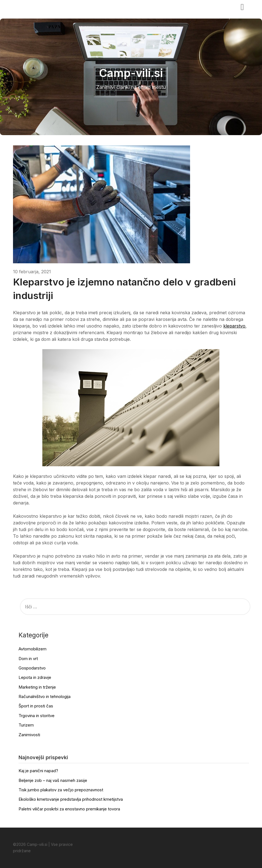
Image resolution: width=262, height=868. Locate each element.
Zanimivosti (29, 735)
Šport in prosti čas (36, 706)
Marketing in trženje (37, 687)
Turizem (26, 725)
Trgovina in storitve (37, 716)
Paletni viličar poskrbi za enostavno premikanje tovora (69, 809)
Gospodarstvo (32, 668)
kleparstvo (234, 326)
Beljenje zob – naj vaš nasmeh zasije (53, 780)
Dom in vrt (28, 659)
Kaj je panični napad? (38, 771)
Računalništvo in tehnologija (45, 696)
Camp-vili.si (30, 6)
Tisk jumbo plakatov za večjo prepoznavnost (61, 790)
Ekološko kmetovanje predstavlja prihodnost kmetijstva (71, 799)
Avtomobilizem (33, 649)
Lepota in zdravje (35, 677)
